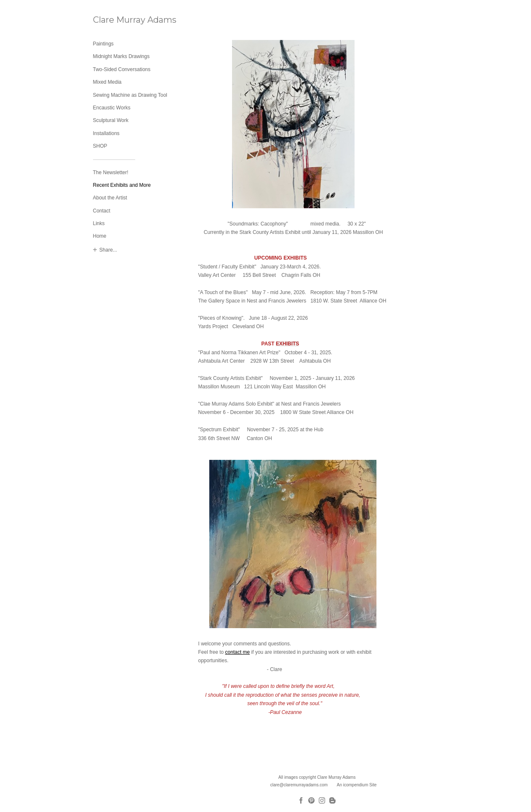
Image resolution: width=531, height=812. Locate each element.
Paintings (103, 44)
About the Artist (110, 198)
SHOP (100, 146)
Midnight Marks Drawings (121, 56)
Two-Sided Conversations (122, 69)
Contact (102, 211)
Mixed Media (107, 82)
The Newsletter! (111, 172)
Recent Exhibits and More (122, 185)
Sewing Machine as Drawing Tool (130, 95)
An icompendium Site (357, 785)
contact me (238, 652)
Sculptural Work (111, 120)
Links (99, 223)
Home (100, 236)
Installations (106, 133)
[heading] (114, 20)
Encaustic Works (112, 108)
